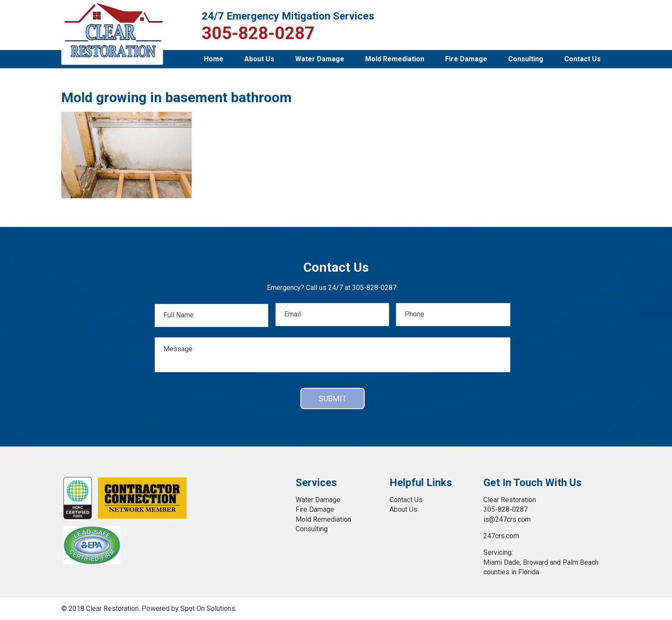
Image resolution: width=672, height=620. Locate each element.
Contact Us (582, 59)
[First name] (211, 315)
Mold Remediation (395, 59)
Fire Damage (466, 59)
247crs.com (501, 536)
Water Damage (320, 59)
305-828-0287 (258, 33)
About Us (259, 59)
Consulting (526, 59)
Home (214, 59)
